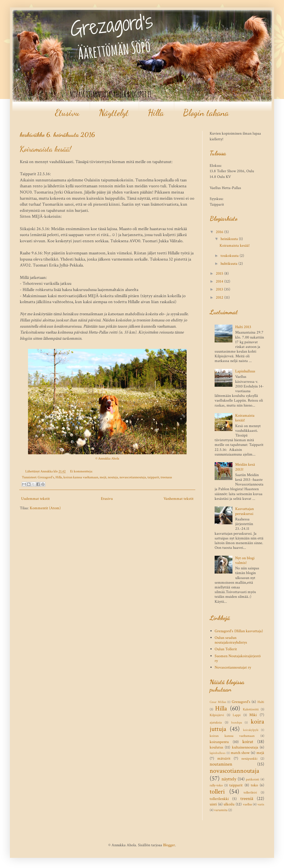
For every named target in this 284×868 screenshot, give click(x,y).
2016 (220, 232)
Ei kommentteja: (81, 471)
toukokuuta (230, 256)
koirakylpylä (251, 730)
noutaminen (221, 764)
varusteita (221, 810)
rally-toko (216, 785)
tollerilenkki (219, 799)
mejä (103, 477)
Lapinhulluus (245, 371)
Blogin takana (206, 113)
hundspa (237, 723)
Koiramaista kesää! (45, 149)
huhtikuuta (229, 264)
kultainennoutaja (245, 747)
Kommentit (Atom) (45, 508)
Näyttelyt (114, 113)
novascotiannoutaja (133, 477)
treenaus (166, 477)
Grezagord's (46, 477)
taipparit (153, 477)
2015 (220, 274)
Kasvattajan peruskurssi (244, 511)
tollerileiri (250, 792)
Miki (253, 715)
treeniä (247, 799)
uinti (213, 804)
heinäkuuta (230, 239)
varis (261, 804)
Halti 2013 (243, 327)
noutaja (113, 477)
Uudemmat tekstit (35, 499)
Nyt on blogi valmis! (245, 560)
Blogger (169, 845)
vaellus (247, 804)
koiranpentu (219, 742)
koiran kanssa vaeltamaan (81, 477)
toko (254, 785)
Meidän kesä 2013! (245, 467)
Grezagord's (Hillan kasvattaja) (239, 631)
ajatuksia (216, 722)
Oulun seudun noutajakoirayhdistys (231, 640)
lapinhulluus (218, 753)
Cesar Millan (218, 702)
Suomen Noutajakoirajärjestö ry (238, 658)
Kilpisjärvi (217, 715)
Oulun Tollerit (226, 649)
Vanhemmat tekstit (179, 499)
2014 (220, 281)
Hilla (156, 113)
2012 (220, 298)
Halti (261, 702)
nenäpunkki (249, 759)
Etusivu (67, 113)
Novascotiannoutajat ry (233, 667)
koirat (248, 742)
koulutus (216, 747)
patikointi (253, 779)
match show (240, 753)
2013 (220, 289)
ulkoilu (229, 804)
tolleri (217, 792)
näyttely (229, 779)
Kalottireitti (251, 709)
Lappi (237, 715)
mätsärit (224, 759)
